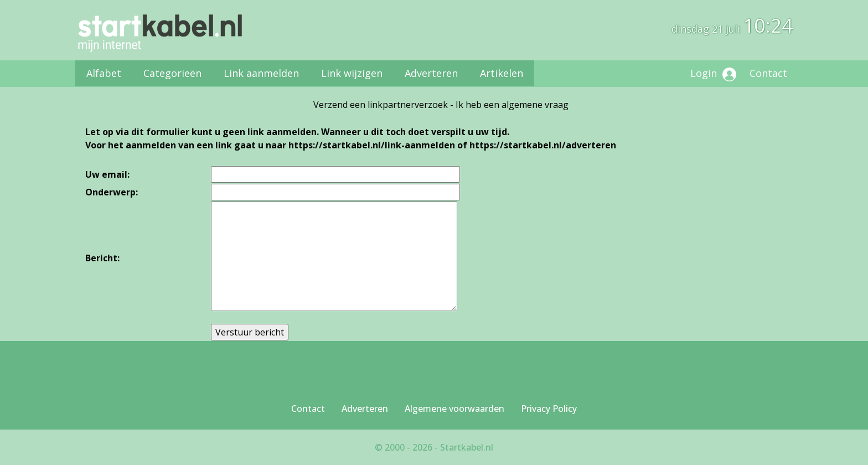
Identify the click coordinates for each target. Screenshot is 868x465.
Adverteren (431, 73)
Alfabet (104, 73)
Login (713, 74)
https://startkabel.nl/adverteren (543, 145)
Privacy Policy (549, 409)
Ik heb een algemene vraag (512, 105)
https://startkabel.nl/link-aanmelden (372, 145)
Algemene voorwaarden (454, 409)
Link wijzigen (352, 73)
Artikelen (502, 73)
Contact (768, 73)
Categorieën (172, 73)
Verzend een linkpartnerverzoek (381, 105)
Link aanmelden (261, 73)
